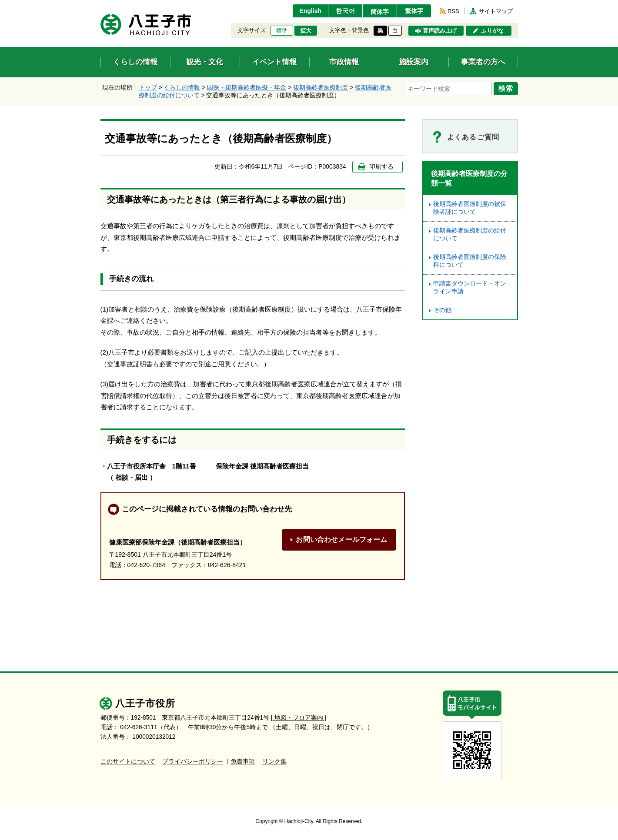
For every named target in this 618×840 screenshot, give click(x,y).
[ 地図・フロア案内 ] (299, 718)
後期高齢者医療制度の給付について (470, 234)
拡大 (306, 31)
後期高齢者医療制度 (321, 87)
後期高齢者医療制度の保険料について (470, 261)
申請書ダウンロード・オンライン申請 (470, 287)
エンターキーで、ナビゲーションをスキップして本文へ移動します (101, 5)
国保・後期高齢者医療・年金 (247, 87)
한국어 (346, 11)
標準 (282, 31)
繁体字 (414, 11)
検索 (506, 88)
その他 (442, 310)
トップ (148, 87)
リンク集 (274, 762)
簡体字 (380, 12)
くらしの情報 (182, 87)
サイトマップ (496, 11)
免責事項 (243, 762)
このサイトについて (128, 762)
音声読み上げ (440, 31)
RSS (453, 11)
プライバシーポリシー (193, 762)
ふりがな (492, 31)
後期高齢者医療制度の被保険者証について (470, 208)
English (310, 11)
